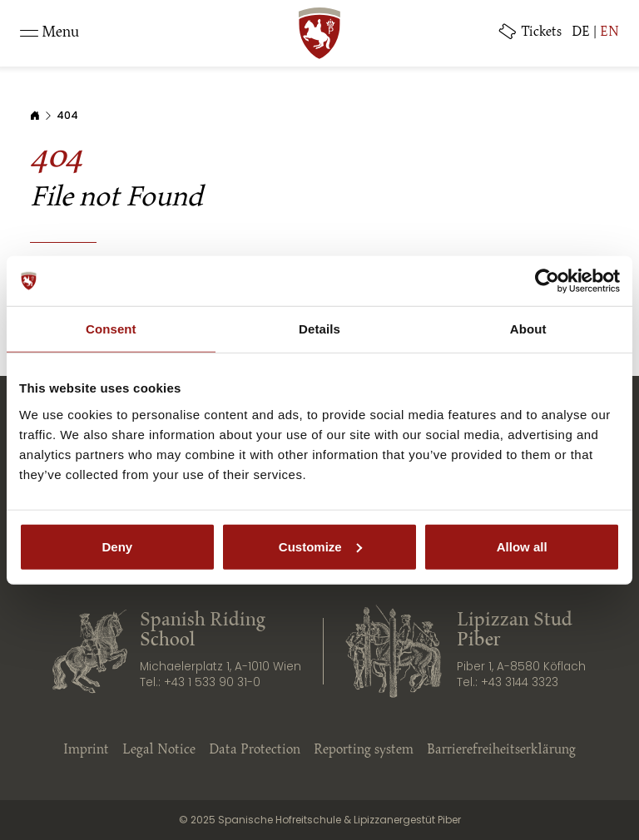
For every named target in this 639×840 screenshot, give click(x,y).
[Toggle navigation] (50, 33)
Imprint (86, 750)
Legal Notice (159, 750)
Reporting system (364, 750)
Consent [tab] (111, 329)
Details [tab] (319, 329)
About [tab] (528, 329)
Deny (117, 546)
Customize (320, 546)
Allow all (522, 546)
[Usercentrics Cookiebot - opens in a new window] (547, 281)
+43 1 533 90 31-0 (212, 682)
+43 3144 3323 (520, 682)
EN (609, 32)
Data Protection (255, 750)
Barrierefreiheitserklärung (501, 750)
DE (581, 32)
